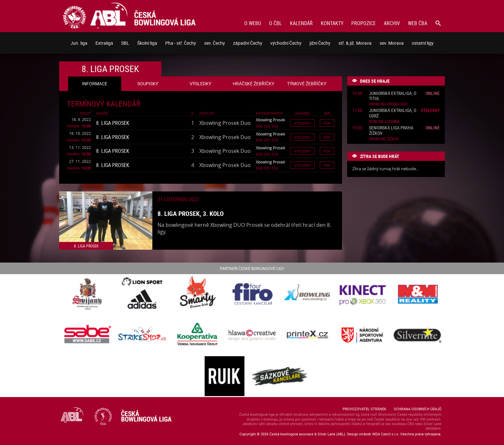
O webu (253, 23)
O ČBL (275, 23)
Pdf (327, 123)
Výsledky (302, 123)
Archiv (392, 23)
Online (433, 93)
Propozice (364, 23)
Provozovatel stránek (364, 409)
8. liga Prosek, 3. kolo (191, 213)
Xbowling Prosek (270, 120)
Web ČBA (418, 23)
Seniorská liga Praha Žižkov (391, 131)
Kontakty (332, 23)
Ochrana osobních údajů (418, 409)
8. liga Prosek (113, 123)
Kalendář (301, 23)
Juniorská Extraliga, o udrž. (393, 113)
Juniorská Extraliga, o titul (393, 96)
